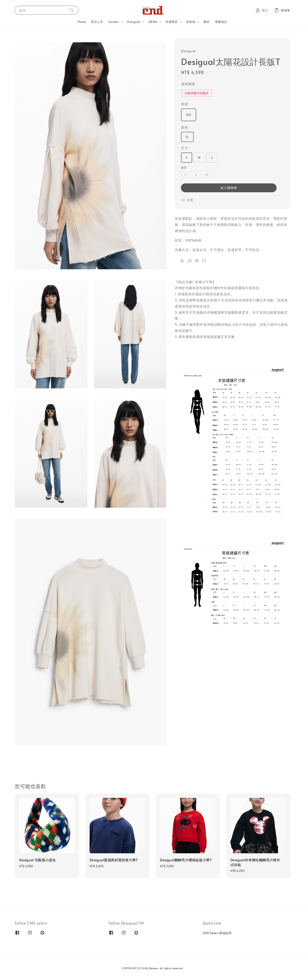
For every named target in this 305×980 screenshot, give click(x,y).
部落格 (191, 22)
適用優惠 (188, 84)
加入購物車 (229, 188)
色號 (185, 104)
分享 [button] (187, 200)
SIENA (153, 22)
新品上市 (97, 22)
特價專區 (172, 22)
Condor (114, 22)
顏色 (185, 127)
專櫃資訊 (221, 22)
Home (82, 22)
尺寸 (185, 148)
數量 (184, 168)
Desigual (134, 22)
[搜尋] (72, 10)
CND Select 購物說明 (217, 933)
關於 (207, 22)
